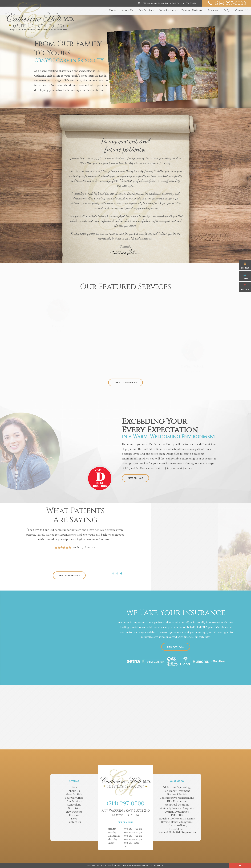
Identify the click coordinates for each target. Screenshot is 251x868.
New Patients (168, 10)
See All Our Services (125, 382)
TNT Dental (158, 865)
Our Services (146, 10)
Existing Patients (192, 10)
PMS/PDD (177, 815)
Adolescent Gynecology (177, 787)
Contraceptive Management (177, 798)
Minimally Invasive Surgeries (177, 808)
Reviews (213, 10)
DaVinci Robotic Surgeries (177, 822)
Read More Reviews (69, 575)
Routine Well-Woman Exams (177, 819)
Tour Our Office (74, 798)
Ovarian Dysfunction (177, 812)
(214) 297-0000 (227, 3)
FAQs (227, 10)
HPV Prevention (177, 801)
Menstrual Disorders (177, 805)
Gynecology (74, 805)
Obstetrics (74, 808)
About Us (128, 10)
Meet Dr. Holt (135, 478)
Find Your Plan (176, 647)
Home (113, 10)
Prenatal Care (177, 829)
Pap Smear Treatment (177, 791)
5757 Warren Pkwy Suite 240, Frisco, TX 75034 (167, 3)
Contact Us (242, 10)
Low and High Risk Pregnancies (177, 833)
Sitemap (117, 865)
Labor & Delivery (177, 826)
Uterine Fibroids (177, 795)
